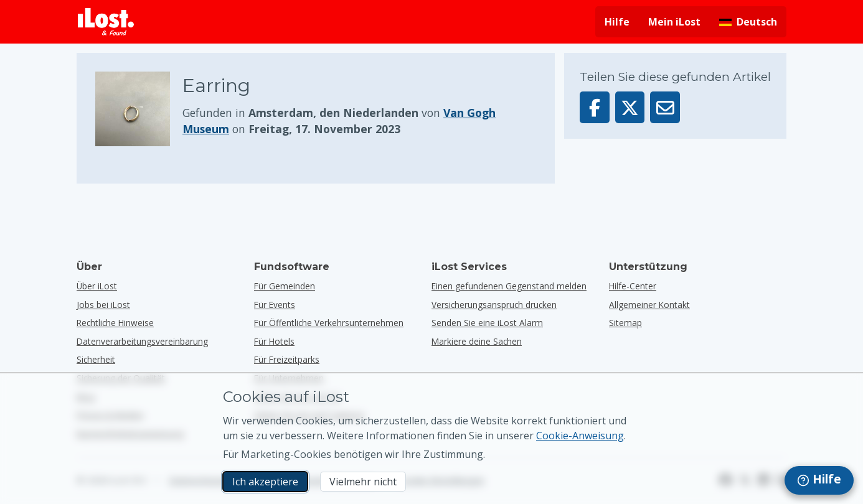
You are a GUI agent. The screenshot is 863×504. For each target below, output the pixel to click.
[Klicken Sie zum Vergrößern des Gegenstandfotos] (139, 109)
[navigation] (819, 480)
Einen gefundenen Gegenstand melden (509, 286)
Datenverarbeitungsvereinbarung (142, 341)
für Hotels (274, 341)
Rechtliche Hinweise (115, 323)
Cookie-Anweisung (580, 436)
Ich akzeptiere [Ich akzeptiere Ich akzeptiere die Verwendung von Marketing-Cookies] (265, 482)
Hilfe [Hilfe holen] (617, 22)
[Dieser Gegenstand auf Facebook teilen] (595, 107)
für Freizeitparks (287, 359)
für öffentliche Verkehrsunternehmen (329, 323)
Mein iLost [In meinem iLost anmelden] (674, 22)
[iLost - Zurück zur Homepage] (106, 22)
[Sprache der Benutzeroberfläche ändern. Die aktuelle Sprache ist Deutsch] (748, 22)
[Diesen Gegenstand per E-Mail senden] (665, 107)
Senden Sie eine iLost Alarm (487, 323)
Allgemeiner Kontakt (649, 305)
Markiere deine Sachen (477, 341)
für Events (275, 305)
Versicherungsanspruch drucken (494, 305)
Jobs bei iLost (103, 305)
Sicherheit (96, 359)
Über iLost (97, 286)
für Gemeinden (285, 286)
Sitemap (625, 323)
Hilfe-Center (633, 286)
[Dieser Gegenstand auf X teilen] (630, 107)
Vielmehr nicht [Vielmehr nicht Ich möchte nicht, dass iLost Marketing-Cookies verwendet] (363, 482)
